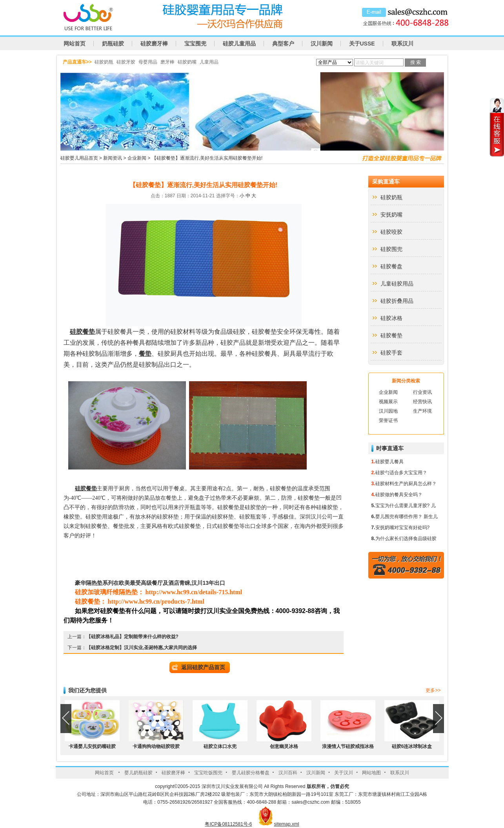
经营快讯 (422, 402)
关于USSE (362, 44)
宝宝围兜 (195, 44)
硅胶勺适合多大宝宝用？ (401, 473)
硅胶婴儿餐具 (389, 462)
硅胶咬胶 (391, 232)
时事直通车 (390, 448)
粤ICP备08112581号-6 (228, 824)
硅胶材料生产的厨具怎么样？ (406, 484)
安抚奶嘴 (391, 215)
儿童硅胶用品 (397, 284)
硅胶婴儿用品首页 (79, 158)
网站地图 (371, 773)
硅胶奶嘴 (187, 62)
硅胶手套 (391, 353)
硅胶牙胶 (126, 62)
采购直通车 (386, 182)
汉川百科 (288, 773)
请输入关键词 (369, 63)
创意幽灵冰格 (284, 746)
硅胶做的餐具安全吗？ (399, 495)
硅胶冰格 (391, 318)
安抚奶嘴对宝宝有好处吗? (403, 528)
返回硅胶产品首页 (203, 667)
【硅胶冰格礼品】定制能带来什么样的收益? (132, 637)
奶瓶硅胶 (113, 44)
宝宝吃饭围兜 (208, 773)
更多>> (433, 690)
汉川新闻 (322, 44)
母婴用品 (148, 62)
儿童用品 (209, 62)
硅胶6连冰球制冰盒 (412, 746)
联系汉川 (402, 44)
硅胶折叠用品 (397, 301)
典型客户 (283, 44)
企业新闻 (137, 158)
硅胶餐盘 (391, 266)
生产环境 (422, 411)
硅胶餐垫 (82, 332)
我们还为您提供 (87, 690)
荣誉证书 (388, 420)
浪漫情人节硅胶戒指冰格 (348, 746)
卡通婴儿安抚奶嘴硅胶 (92, 746)
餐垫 (145, 354)
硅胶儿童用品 (239, 44)
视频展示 (388, 402)
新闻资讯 (113, 158)
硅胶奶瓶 (104, 62)
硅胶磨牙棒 (154, 44)
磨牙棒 (167, 62)
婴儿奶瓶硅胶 (138, 773)
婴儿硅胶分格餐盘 (251, 773)
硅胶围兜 (391, 249)
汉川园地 (388, 411)
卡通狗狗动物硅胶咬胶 (156, 746)
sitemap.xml (287, 824)
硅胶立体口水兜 (220, 746)
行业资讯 (422, 392)
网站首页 (75, 44)
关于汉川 (344, 773)
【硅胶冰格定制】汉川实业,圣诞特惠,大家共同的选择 (142, 648)
